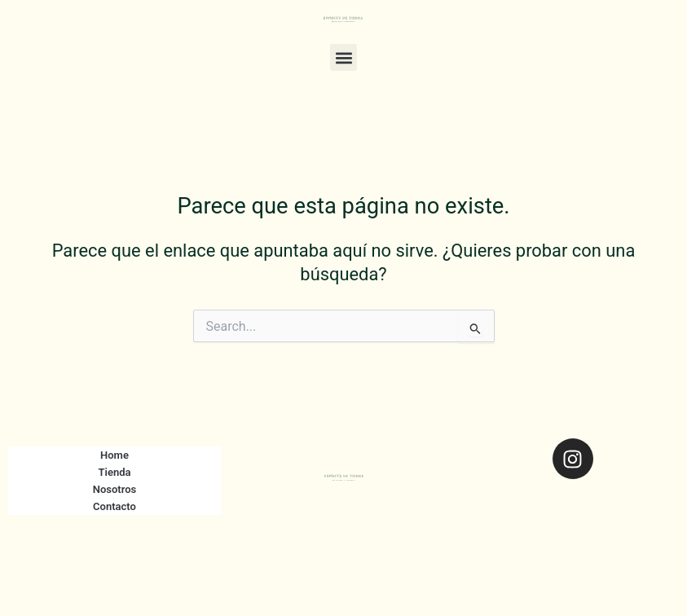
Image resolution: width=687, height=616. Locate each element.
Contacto (114, 506)
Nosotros (115, 489)
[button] (343, 57)
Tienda (115, 472)
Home (114, 455)
